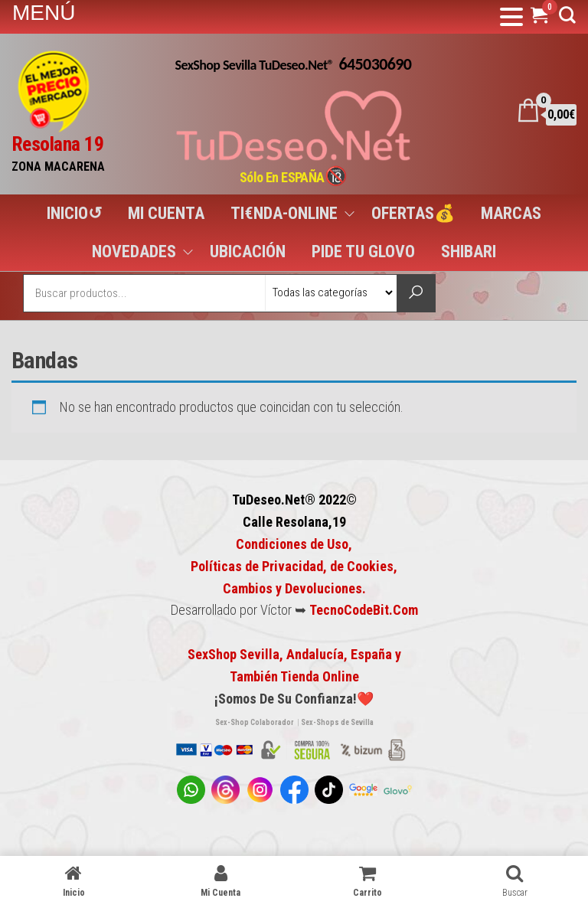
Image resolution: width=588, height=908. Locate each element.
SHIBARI (469, 251)
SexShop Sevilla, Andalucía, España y (294, 654)
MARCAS (511, 213)
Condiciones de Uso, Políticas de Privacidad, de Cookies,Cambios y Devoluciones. (294, 566)
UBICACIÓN (248, 251)
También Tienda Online (294, 676)
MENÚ (44, 13)
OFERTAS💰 (413, 213)
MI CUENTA (166, 213)
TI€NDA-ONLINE (284, 213)
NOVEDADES (134, 251)
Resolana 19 (57, 144)
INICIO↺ (74, 213)
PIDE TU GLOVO (363, 251)
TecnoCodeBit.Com (364, 610)
